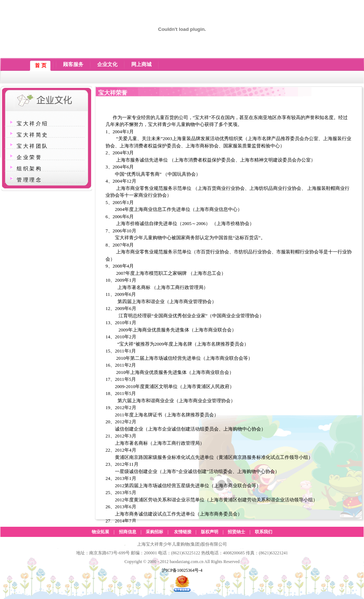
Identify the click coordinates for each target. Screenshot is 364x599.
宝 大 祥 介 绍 (32, 124)
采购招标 (154, 532)
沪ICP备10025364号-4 (182, 570)
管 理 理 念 (29, 180)
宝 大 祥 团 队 (32, 146)
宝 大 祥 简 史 (32, 135)
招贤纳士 (236, 532)
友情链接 (183, 532)
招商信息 (128, 532)
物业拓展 (100, 532)
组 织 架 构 (29, 169)
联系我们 (264, 532)
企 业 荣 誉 (29, 157)
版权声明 (210, 532)
